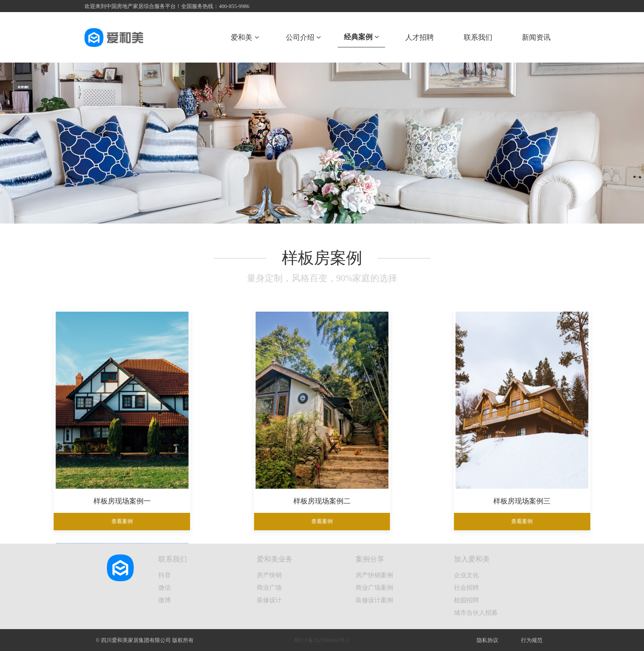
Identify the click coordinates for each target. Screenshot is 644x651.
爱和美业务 (275, 559)
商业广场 (269, 588)
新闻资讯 (536, 37)
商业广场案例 (374, 588)
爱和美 (245, 37)
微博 (165, 600)
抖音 (165, 575)
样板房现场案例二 (254, 487)
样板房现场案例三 (390, 487)
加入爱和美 (472, 559)
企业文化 (466, 575)
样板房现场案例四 (527, 487)
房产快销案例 (374, 575)
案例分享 (370, 559)
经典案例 (361, 37)
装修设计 (269, 600)
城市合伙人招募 (476, 613)
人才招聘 (419, 37)
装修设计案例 (374, 600)
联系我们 (478, 37)
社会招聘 (466, 588)
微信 (165, 588)
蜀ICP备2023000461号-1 (322, 640)
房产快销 (269, 575)
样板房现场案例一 (117, 487)
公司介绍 (303, 37)
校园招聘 (466, 600)
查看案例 (117, 508)
